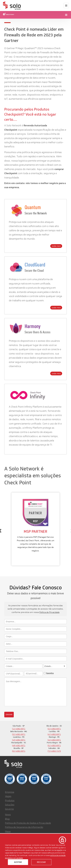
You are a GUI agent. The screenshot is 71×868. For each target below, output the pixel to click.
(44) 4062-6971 (54, 740)
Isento (50, 673)
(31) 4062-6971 (19, 734)
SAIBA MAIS (56, 246)
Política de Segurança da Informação (24, 827)
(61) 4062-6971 (19, 751)
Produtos (10, 800)
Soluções (10, 805)
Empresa (10, 792)
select (64, 666)
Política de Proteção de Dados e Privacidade (28, 823)
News (8, 815)
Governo (9, 809)
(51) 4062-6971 (54, 745)
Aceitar (18, 862)
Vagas (8, 796)
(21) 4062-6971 (54, 729)
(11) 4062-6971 (19, 729)
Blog (7, 819)
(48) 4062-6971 (19, 745)
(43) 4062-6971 (19, 740)
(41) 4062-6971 (54, 734)
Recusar (41, 862)
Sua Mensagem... (35, 692)
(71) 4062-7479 (54, 751)
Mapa (8, 831)
